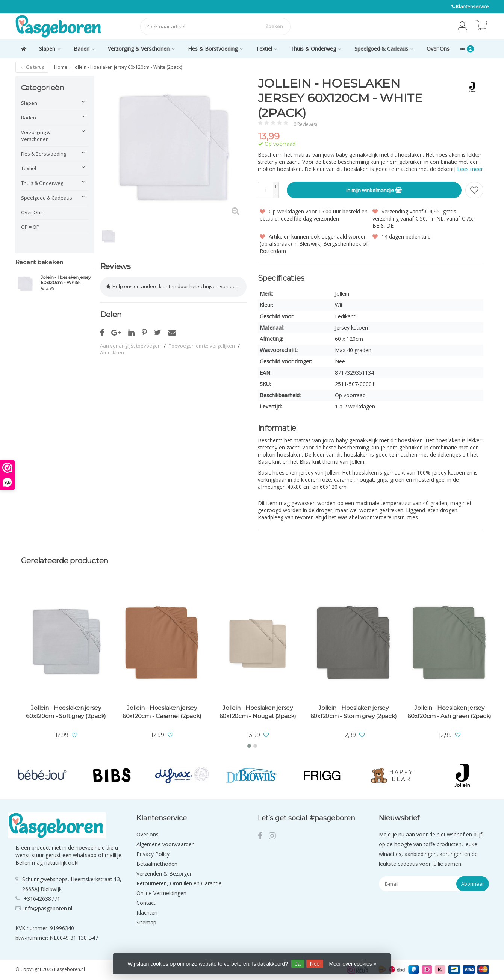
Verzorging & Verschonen (141, 49)
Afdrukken (112, 352)
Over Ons (438, 49)
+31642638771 (42, 898)
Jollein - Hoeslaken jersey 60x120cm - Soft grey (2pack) (66, 712)
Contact (146, 903)
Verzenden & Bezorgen (165, 873)
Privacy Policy (153, 854)
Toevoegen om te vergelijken (202, 345)
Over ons (148, 834)
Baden (84, 49)
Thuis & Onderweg (316, 49)
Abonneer (473, 884)
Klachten (147, 913)
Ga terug (32, 67)
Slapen (50, 49)
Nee (315, 964)
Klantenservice (472, 6)
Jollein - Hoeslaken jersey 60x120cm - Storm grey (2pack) (354, 712)
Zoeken (274, 26)
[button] (462, 26)
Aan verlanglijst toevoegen (130, 345)
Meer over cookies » (353, 964)
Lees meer (470, 169)
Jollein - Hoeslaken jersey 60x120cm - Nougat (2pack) (258, 712)
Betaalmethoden (157, 864)
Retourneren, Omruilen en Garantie (179, 883)
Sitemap (146, 922)
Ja (298, 964)
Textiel (267, 49)
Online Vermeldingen (161, 893)
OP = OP (30, 227)
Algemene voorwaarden (166, 844)
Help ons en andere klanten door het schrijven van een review (176, 286)
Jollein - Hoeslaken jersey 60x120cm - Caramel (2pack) (162, 712)
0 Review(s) (305, 124)
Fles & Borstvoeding (215, 49)
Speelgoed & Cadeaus (384, 49)
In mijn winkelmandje (374, 190)
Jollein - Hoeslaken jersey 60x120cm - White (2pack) (66, 280)
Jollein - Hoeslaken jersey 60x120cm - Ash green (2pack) (449, 712)
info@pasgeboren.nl (48, 908)
